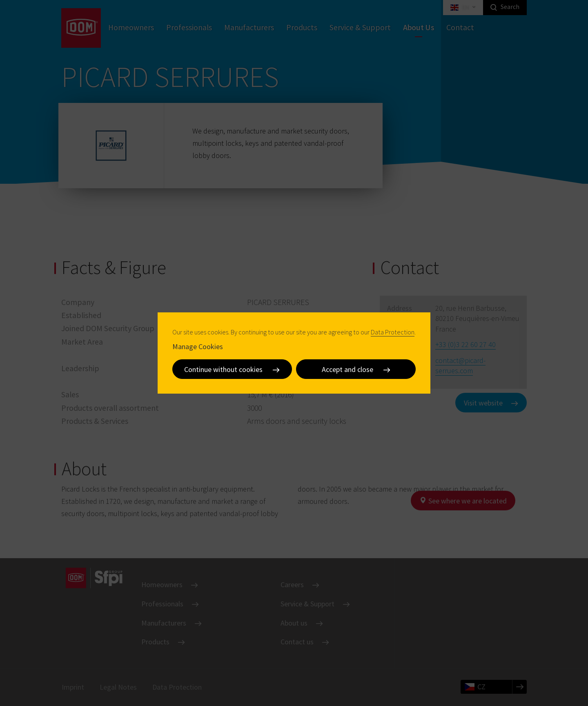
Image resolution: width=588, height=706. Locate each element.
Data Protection (393, 332)
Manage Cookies (198, 346)
